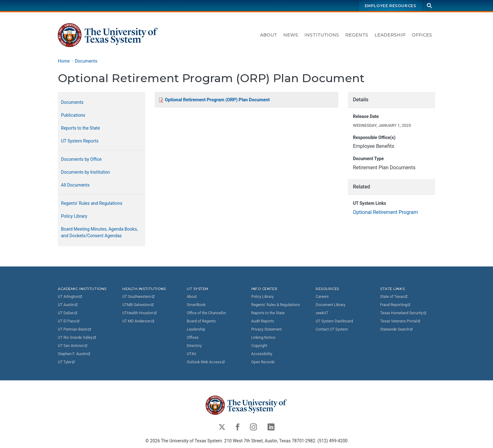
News (291, 35)
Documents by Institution (86, 172)
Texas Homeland (403, 313)
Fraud (396, 305)
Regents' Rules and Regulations (92, 203)
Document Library (330, 305)
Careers (322, 297)
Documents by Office (81, 159)
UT (70, 297)
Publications (73, 115)
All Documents (75, 185)
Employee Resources (391, 6)
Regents (357, 35)
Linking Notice (263, 338)
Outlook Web (206, 362)
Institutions (322, 35)
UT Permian (75, 329)
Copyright (259, 346)
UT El (69, 321)
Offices (422, 35)
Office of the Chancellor (206, 313)
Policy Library (74, 216)
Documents (86, 61)
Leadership (390, 35)
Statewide (397, 329)
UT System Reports (80, 141)
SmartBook (196, 305)
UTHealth (140, 313)
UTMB (138, 305)
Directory (194, 346)
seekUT (322, 313)
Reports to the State (80, 128)
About (269, 35)
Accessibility (262, 354)
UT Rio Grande (77, 338)
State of (394, 297)
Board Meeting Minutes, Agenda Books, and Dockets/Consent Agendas (99, 232)
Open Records (263, 362)
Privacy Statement (266, 329)
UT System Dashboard (334, 321)
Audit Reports (263, 321)
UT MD (138, 321)
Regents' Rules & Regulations (276, 305)
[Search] (429, 6)
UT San (73, 346)
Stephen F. (74, 354)
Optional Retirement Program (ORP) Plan (217, 100)
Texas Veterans (401, 321)
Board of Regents (201, 321)
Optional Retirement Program (385, 212)
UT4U (191, 354)
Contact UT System (332, 329)
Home (64, 61)
